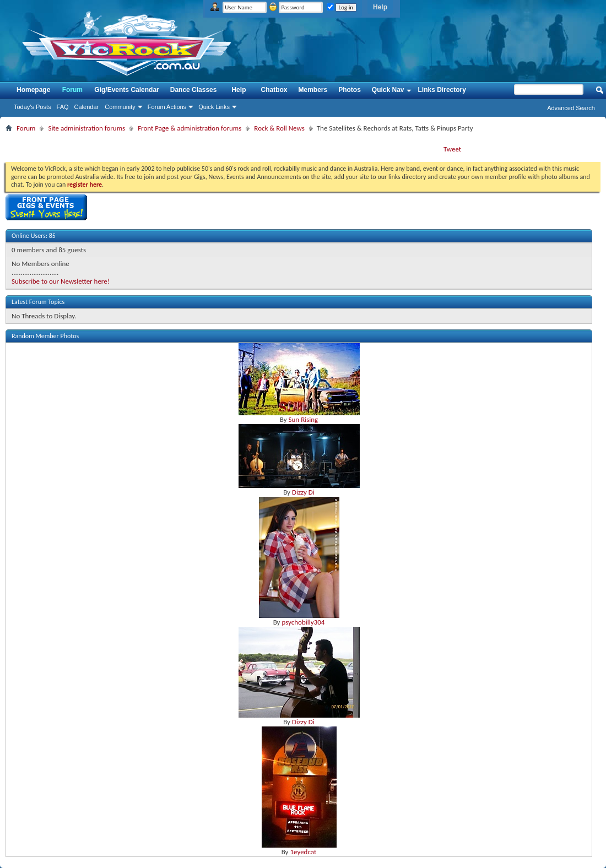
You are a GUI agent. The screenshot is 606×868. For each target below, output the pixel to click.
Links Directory (442, 90)
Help (380, 7)
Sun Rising (304, 419)
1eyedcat (303, 852)
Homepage (33, 90)
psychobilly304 (303, 622)
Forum (72, 90)
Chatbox (274, 90)
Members (313, 90)
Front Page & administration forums (190, 128)
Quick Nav (388, 90)
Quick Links (214, 107)
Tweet (452, 149)
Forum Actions (167, 107)
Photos (350, 90)
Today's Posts (33, 107)
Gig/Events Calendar (126, 90)
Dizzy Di (303, 492)
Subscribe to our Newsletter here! (61, 281)
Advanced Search (571, 108)
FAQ (63, 107)
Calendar (87, 107)
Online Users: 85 (34, 236)
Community (120, 107)
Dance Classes (194, 90)
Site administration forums (86, 128)
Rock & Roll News (279, 128)
